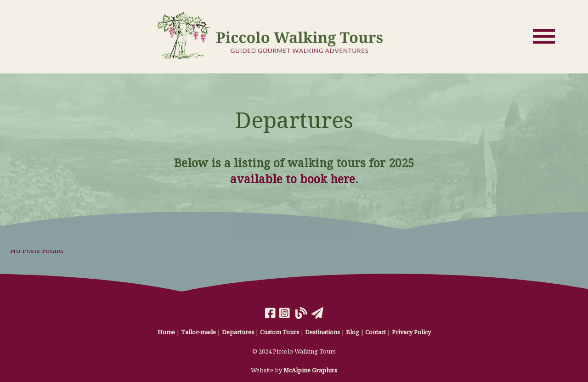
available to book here (293, 179)
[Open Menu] (544, 36)
